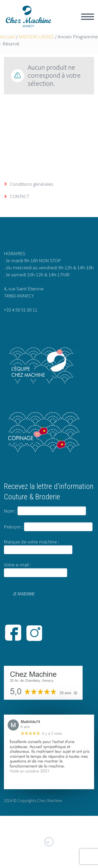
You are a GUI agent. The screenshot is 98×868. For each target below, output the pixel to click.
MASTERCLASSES (36, 37)
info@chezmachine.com (29, 317)
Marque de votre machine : (31, 542)
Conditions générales (32, 184)
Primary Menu (88, 17)
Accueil (7, 37)
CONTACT (20, 196)
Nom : (10, 511)
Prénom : (13, 527)
